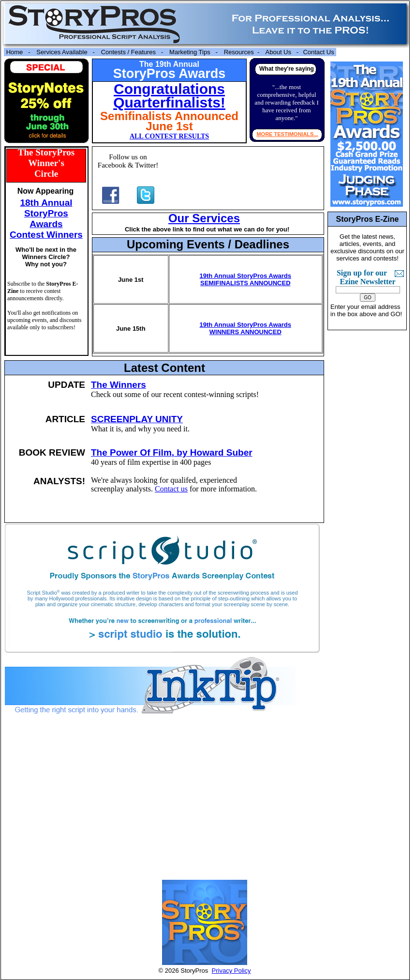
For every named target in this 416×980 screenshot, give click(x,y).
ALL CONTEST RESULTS (169, 136)
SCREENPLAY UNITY (137, 419)
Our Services (204, 218)
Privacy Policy (231, 971)
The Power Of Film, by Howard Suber (172, 452)
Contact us (171, 489)
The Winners (119, 385)
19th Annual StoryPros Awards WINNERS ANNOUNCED (246, 328)
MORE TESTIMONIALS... (287, 134)
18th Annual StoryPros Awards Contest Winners (46, 219)
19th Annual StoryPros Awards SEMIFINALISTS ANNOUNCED (246, 279)
